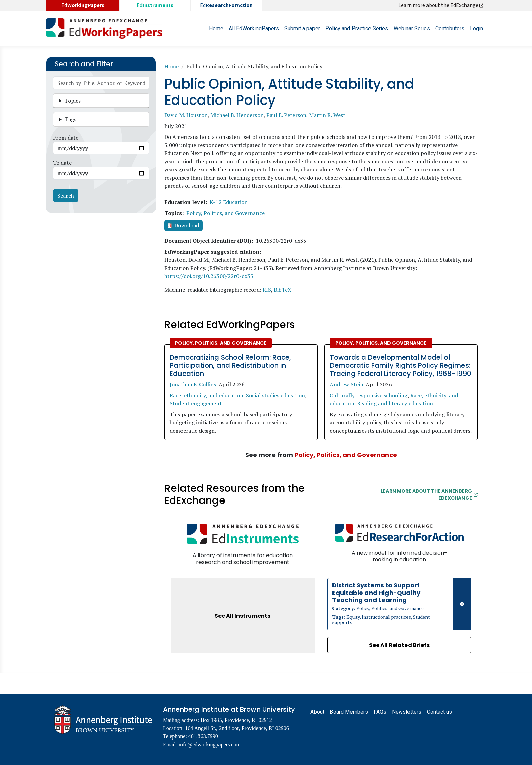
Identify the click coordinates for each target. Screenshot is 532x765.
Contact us (439, 712)
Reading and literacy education (395, 403)
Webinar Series (412, 28)
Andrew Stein (347, 384)
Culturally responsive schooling (369, 395)
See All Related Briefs (399, 645)
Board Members (349, 712)
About (317, 712)
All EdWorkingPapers (254, 28)
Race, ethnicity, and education (206, 395)
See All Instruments (243, 616)
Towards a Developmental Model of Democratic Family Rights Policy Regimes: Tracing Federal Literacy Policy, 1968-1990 (401, 365)
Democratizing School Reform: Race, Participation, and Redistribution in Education (230, 365)
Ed (155, 5)
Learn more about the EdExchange (441, 5)
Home (216, 28)
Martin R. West (327, 115)
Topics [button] (73, 101)
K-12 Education (229, 202)
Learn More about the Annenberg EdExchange (429, 495)
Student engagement (196, 403)
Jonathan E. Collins (193, 384)
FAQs (380, 712)
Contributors (450, 28)
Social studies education (275, 395)
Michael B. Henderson (237, 115)
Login (477, 28)
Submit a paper (302, 28)
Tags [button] (70, 119)
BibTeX (283, 290)
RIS (267, 290)
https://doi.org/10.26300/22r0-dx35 (209, 276)
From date (66, 138)
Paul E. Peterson (286, 115)
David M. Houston (186, 115)
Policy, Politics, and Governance (225, 213)
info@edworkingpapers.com (210, 744)
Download (187, 225)
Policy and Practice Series (357, 28)
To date (62, 163)
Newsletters (407, 712)
